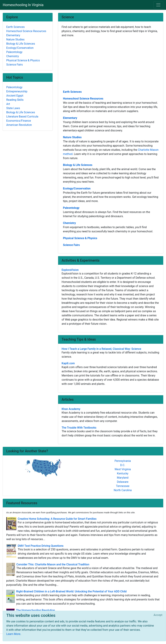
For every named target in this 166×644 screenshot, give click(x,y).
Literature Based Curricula (22, 117)
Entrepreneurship (17, 91)
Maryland (123, 478)
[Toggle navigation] (158, 5)
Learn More (13, 634)
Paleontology (71, 208)
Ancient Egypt (15, 96)
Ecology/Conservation (77, 188)
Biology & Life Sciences (78, 165)
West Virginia (123, 469)
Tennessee (123, 486)
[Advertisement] (111, 63)
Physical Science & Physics (80, 238)
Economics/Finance (19, 121)
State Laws (13, 108)
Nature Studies (72, 137)
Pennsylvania (123, 461)
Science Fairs (71, 245)
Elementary (70, 118)
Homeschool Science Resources (83, 99)
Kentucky (123, 473)
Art (8, 104)
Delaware (123, 482)
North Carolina (123, 490)
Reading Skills (15, 100)
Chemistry (69, 223)
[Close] (158, 615)
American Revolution (19, 125)
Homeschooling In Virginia (23, 5)
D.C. (123, 465)
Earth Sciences (72, 92)
